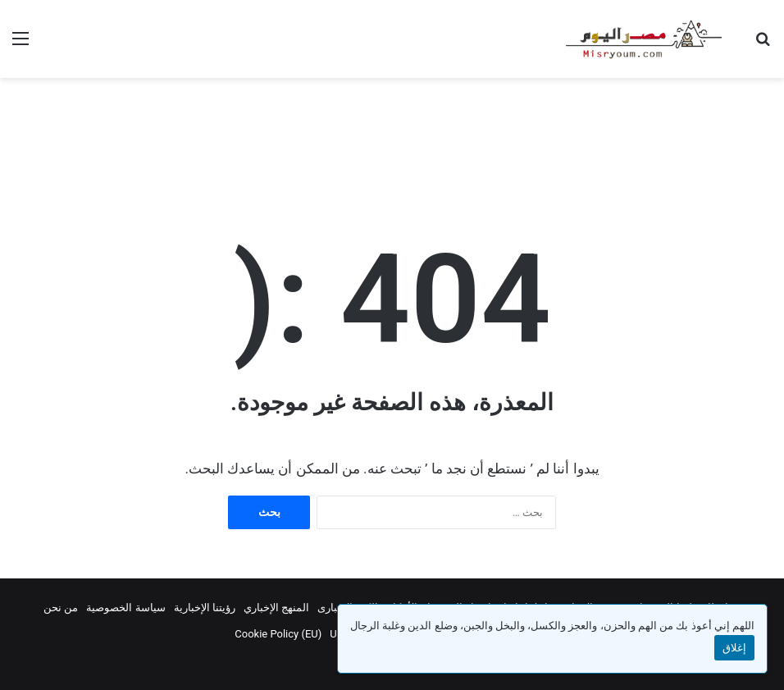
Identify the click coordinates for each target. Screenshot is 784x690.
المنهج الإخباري (276, 608)
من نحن (61, 608)
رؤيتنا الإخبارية (205, 608)
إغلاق (734, 648)
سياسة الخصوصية (125, 608)
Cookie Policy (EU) (278, 634)
